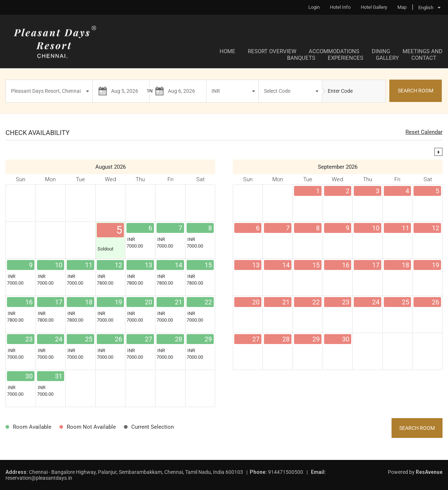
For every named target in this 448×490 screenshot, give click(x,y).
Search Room (417, 428)
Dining (381, 51)
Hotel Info (340, 7)
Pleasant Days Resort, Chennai (46, 91)
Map (402, 7)
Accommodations (334, 51)
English (426, 8)
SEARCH (416, 91)
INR (216, 91)
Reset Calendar (424, 132)
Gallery (387, 58)
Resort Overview (272, 51)
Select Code (277, 91)
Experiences (346, 58)
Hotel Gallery (374, 7)
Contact (424, 58)
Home (227, 51)
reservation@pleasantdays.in (39, 478)
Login (314, 7)
